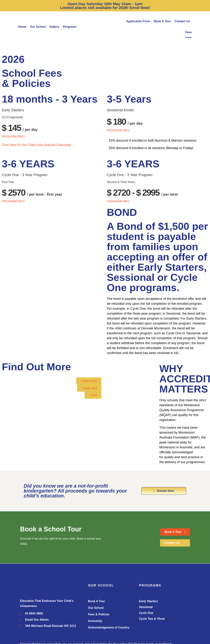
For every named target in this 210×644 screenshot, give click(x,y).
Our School (38, 27)
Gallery (54, 27)
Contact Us (182, 21)
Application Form (138, 21)
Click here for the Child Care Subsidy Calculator (37, 145)
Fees (188, 32)
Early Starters (148, 601)
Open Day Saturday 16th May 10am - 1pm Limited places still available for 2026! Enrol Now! (105, 6)
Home (22, 27)
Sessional (146, 607)
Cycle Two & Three (152, 619)
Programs (70, 27)
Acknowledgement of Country (109, 627)
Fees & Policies (99, 614)
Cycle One (146, 613)
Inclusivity (95, 621)
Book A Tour (162, 21)
